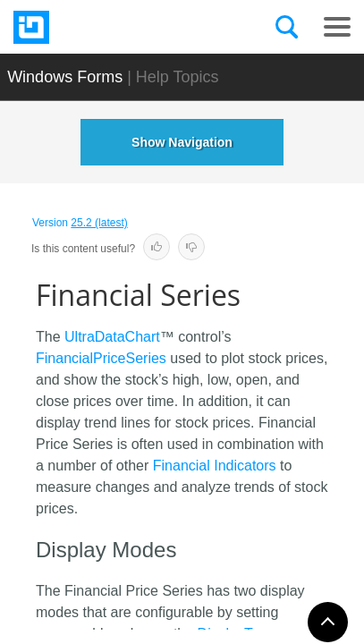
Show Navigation (182, 142)
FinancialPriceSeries (101, 358)
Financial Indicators (215, 466)
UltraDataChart (112, 337)
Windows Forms (65, 77)
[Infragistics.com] (103, 27)
